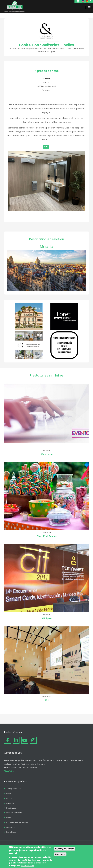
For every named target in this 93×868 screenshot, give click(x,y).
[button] (46, 211)
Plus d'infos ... (10, 771)
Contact (10, 798)
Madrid (47, 247)
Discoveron (46, 454)
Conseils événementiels (17, 822)
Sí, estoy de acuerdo (65, 849)
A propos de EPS (14, 789)
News (9, 818)
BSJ (46, 700)
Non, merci (60, 854)
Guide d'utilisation (14, 813)
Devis (9, 794)
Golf (46, 147)
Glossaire (11, 827)
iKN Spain (46, 618)
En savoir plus (27, 866)
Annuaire (10, 803)
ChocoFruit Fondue (47, 536)
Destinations (12, 808)
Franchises (11, 832)
